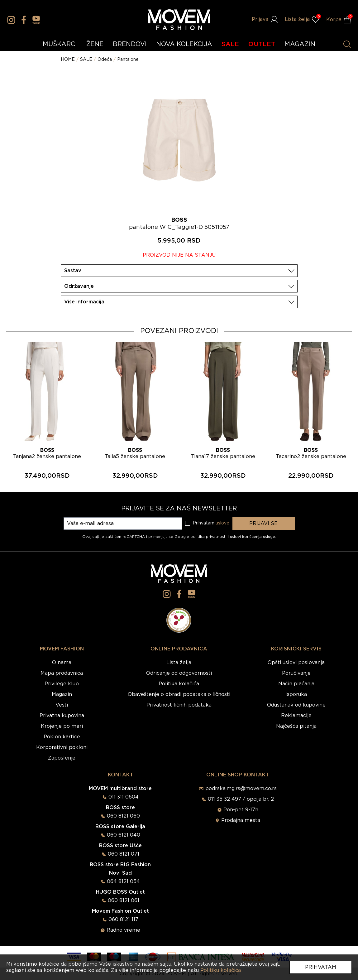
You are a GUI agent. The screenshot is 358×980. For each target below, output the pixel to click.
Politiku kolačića (221, 970)
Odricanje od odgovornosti (179, 673)
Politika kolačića (179, 684)
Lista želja (179, 663)
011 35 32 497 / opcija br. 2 (241, 799)
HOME (68, 60)
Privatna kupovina (62, 716)
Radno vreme (123, 930)
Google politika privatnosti (201, 537)
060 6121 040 (124, 835)
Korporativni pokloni (62, 747)
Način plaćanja (296, 684)
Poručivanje (296, 673)
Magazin (62, 694)
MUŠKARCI (60, 44)
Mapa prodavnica (62, 673)
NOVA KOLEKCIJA (184, 44)
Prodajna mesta (241, 820)
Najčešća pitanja (296, 726)
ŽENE (95, 44)
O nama (62, 663)
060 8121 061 (124, 900)
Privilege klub (62, 684)
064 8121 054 (123, 881)
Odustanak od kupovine (296, 705)
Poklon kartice (62, 737)
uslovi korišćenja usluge (253, 537)
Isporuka (296, 694)
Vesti (62, 705)
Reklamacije (296, 716)
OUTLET (262, 44)
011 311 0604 (124, 797)
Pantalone (128, 60)
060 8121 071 (124, 854)
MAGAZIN (300, 44)
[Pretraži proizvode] (347, 44)
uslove (222, 523)
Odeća (105, 60)
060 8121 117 (123, 920)
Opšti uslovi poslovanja (296, 663)
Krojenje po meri (62, 726)
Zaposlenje (62, 758)
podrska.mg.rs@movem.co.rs (241, 789)
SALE (230, 44)
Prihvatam (321, 967)
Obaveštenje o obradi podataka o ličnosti (179, 694)
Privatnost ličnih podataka (179, 705)
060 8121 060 (123, 816)
